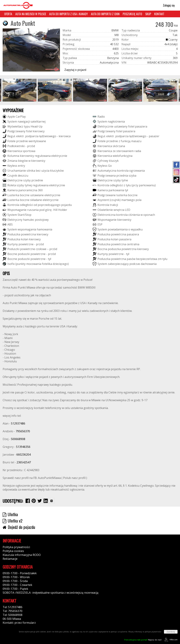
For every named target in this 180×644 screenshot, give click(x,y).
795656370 (23, 431)
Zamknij (171, 632)
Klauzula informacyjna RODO (22, 555)
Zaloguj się (167, 5)
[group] (20, 90)
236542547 (24, 462)
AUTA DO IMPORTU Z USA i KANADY (68, 14)
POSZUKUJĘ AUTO (132, 14)
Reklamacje (10, 559)
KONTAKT (159, 14)
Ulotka (10, 514)
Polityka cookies (13, 551)
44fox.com (170, 640)
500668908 (18, 439)
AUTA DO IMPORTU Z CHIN (105, 14)
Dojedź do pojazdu (19, 527)
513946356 (23, 447)
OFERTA (8, 14)
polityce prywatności (153, 632)
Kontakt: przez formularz (19, 623)
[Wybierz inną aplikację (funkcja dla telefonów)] (52, 501)
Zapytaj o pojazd (75, 70)
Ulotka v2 (13, 521)
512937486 (18, 423)
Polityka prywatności (16, 547)
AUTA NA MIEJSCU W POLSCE (31, 14)
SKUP (148, 14)
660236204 (24, 455)
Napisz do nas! (143, 640)
